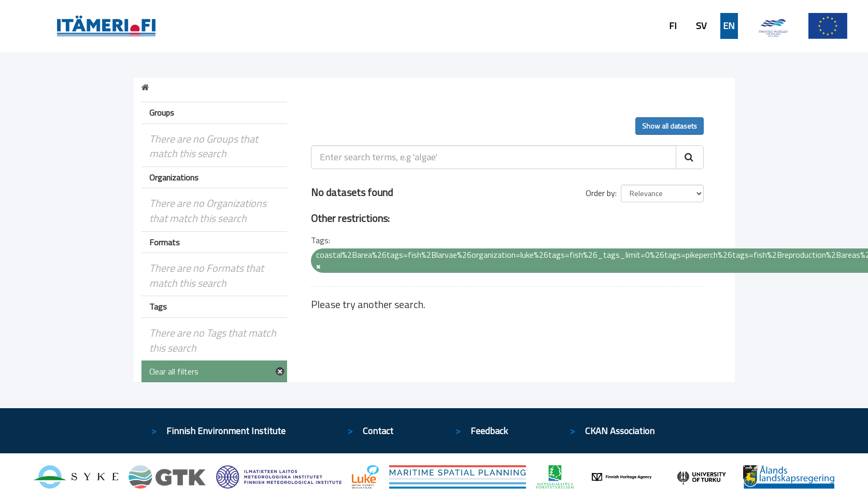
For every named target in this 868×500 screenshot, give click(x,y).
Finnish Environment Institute (226, 431)
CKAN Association (620, 431)
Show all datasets (670, 126)
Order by (600, 193)
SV (701, 26)
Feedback (489, 431)
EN (729, 26)
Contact (378, 431)
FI (673, 26)
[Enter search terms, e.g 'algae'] (494, 157)
